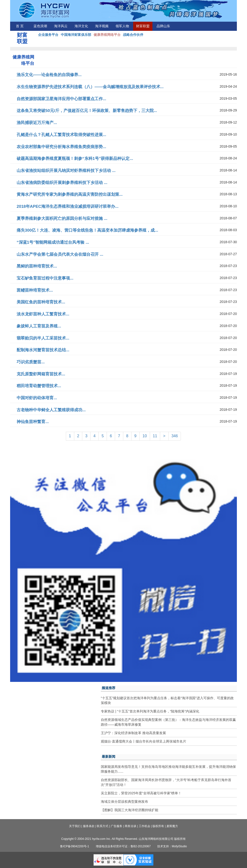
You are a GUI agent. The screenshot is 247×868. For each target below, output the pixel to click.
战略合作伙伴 (133, 35)
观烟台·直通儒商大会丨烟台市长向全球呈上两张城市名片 (144, 741)
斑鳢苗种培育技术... (35, 290)
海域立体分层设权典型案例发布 (124, 802)
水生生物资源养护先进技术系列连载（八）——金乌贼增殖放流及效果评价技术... (90, 87)
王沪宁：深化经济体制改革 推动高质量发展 (133, 733)
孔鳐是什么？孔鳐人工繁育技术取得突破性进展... (61, 135)
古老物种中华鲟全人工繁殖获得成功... (51, 410)
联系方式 (103, 826)
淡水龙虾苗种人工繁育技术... (43, 314)
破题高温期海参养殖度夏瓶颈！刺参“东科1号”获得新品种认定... (75, 159)
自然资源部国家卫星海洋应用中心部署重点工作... (61, 99)
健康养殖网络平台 (107, 35)
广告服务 (117, 826)
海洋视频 (102, 26)
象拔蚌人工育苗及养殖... (39, 326)
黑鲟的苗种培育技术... (37, 266)
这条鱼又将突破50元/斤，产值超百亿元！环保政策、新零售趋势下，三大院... (87, 111)
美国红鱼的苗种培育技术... (41, 302)
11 (155, 436)
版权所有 (158, 826)
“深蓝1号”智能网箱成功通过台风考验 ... (53, 242)
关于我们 (75, 826)
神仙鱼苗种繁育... (33, 422)
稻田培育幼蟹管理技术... (39, 386)
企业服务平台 (48, 35)
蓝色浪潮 (40, 26)
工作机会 (144, 826)
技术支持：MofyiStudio (172, 846)
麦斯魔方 (172, 826)
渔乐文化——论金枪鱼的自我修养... (49, 75)
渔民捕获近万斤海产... (37, 123)
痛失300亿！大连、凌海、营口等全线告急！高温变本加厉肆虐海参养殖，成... (87, 230)
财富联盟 (143, 26)
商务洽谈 (130, 826)
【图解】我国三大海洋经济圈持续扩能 (130, 810)
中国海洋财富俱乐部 (76, 35)
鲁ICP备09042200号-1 (75, 846)
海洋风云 (61, 26)
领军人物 (122, 26)
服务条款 (89, 826)
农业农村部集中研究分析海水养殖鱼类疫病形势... (61, 147)
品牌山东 (163, 26)
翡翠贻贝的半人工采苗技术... (43, 338)
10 (145, 436)
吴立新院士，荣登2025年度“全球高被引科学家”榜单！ (141, 793)
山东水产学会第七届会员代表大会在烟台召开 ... (60, 254)
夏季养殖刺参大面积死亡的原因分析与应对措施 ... (62, 219)
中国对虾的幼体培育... (37, 398)
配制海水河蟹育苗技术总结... (43, 350)
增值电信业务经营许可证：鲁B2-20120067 (123, 846)
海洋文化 (81, 26)
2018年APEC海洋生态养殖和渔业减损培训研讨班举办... (68, 206)
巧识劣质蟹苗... (31, 362)
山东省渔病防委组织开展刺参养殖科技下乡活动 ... (62, 183)
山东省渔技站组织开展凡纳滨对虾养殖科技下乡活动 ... (66, 171)
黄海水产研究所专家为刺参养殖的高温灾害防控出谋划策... (70, 194)
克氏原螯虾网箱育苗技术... (41, 374)
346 (175, 436)
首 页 (20, 26)
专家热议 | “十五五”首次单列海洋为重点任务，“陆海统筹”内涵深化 (150, 711)
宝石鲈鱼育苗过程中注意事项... (45, 278)
